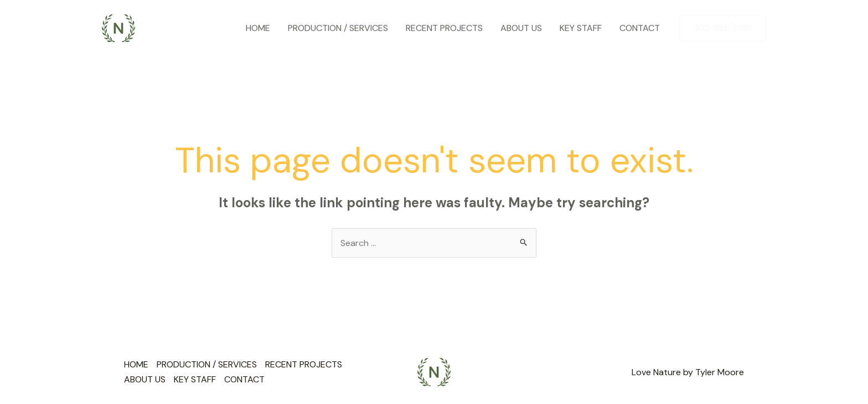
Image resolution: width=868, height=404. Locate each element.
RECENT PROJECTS (444, 28)
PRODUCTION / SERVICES (338, 28)
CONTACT (640, 28)
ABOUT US (521, 28)
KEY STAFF (581, 28)
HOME (258, 28)
